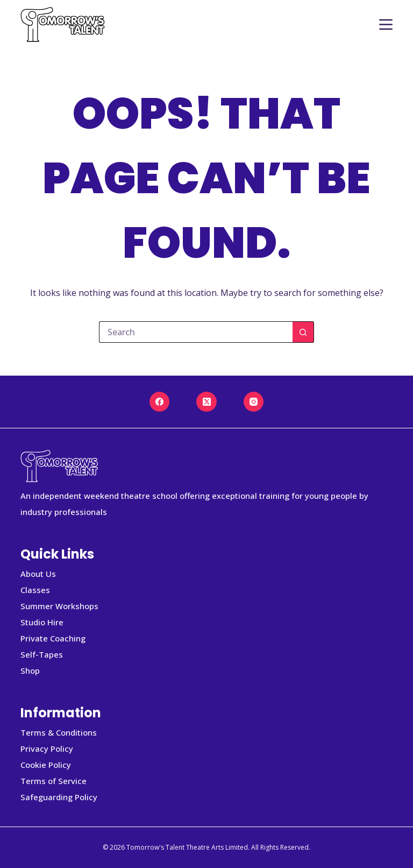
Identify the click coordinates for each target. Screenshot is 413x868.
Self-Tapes (42, 654)
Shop (30, 671)
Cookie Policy (46, 765)
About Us (38, 574)
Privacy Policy (47, 749)
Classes (35, 590)
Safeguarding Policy (59, 797)
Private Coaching (53, 638)
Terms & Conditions (59, 732)
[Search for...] (196, 332)
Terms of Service (54, 781)
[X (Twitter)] (206, 402)
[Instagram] (254, 402)
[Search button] (303, 332)
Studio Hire (42, 622)
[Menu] (386, 24)
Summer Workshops (59, 606)
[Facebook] (160, 402)
